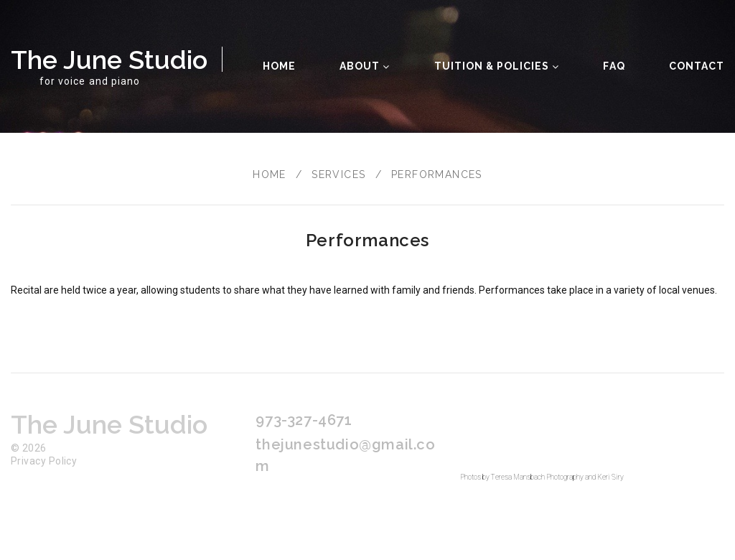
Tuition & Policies (497, 66)
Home (279, 66)
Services (338, 174)
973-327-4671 (304, 420)
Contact (697, 66)
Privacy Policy (44, 461)
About (365, 66)
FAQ (614, 66)
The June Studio (109, 60)
